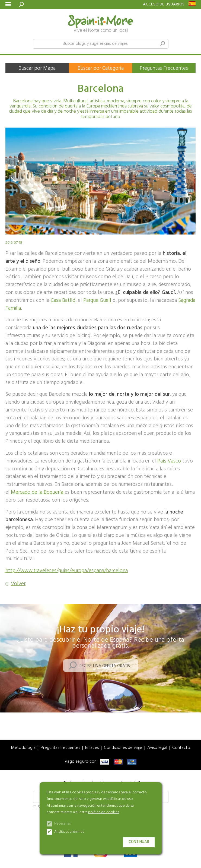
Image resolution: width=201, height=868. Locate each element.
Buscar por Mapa (37, 68)
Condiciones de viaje (123, 748)
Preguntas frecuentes (60, 748)
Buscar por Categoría (101, 68)
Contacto (181, 748)
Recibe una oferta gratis (105, 666)
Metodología (23, 748)
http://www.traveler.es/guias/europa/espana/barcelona (67, 571)
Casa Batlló (63, 300)
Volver (18, 584)
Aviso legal (157, 748)
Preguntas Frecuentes (164, 68)
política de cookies (104, 812)
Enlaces (92, 748)
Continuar (139, 842)
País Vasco (169, 461)
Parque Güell (97, 300)
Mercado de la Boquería (38, 492)
